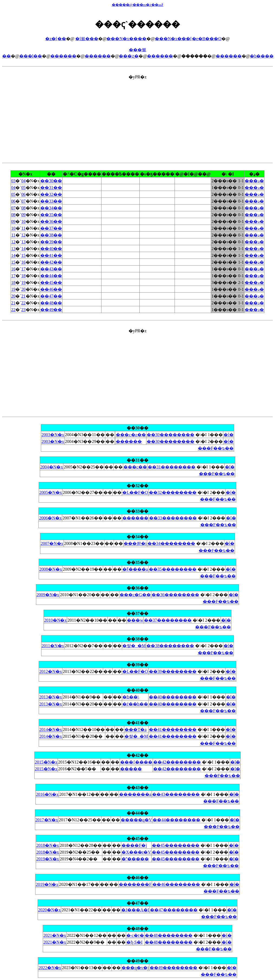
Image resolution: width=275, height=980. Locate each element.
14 (24, 249)
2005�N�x (51, 492)
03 (13, 181)
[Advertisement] (137, 118)
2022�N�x (50, 968)
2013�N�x (51, 697)
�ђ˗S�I (134, 942)
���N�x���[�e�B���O (188, 39)
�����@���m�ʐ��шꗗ (138, 5)
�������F (135, 884)
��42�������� (177, 762)
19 (24, 282)
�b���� (262, 56)
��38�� (51, 235)
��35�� (51, 215)
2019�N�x (48, 859)
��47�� (51, 296)
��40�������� (173, 697)
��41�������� (173, 730)
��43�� (51, 269)
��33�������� (173, 518)
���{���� (136, 762)
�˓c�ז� (135, 935)
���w (135, 620)
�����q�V (136, 820)
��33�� (51, 201)
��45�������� (176, 845)
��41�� (51, 255)
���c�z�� (131, 435)
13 (24, 242)
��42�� (51, 262)
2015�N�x (46, 762)
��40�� (51, 249)
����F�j (134, 845)
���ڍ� (254, 181)
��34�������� (171, 543)
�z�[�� (55, 39)
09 (24, 215)
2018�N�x (48, 845)
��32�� (51, 194)
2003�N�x (53, 435)
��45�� (51, 282)
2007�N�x (52, 543)
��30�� (51, 181)
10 (24, 221)
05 (24, 188)
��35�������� (173, 569)
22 (24, 303)
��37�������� (168, 620)
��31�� (51, 188)
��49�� (51, 310)
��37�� (51, 228)
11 (23, 228)
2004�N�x (52, 467)
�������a (135, 794)
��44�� (51, 276)
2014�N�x (51, 730)
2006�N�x (50, 518)
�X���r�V (136, 852)
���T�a (135, 730)
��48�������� (169, 935)
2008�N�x (51, 569)
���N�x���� (126, 39)
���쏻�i (135, 543)
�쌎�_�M (134, 646)
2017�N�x (47, 820)
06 (24, 194)
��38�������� (170, 646)
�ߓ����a (135, 569)
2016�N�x (47, 794)
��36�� (51, 221)
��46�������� (176, 884)
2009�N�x (48, 595)
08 (24, 208)
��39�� (51, 242)
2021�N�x (55, 935)
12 (23, 235)
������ (63, 56)
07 (24, 201)
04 (24, 181)
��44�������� (176, 820)
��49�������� (173, 968)
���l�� (31, 56)
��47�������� (174, 910)
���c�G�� (135, 595)
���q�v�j (135, 968)
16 (24, 262)
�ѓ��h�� (135, 704)
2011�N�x (53, 646)
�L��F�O (135, 492)
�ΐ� (228, 435)
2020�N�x (50, 910)
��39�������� (173, 671)
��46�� (51, 289)
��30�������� (171, 435)
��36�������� (175, 595)
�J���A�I (135, 910)
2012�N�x (51, 671)
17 (24, 269)
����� (131, 769)
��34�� (51, 208)
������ (135, 859)
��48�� (51, 303)
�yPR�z (137, 290)
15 (24, 255)
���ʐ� (129, 56)
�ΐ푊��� (87, 39)
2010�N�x (55, 620)
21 (24, 296)
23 (24, 310)
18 (24, 276)
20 (24, 289)
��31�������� (172, 467)
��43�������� (176, 794)
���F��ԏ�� (216, 448)
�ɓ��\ (131, 697)
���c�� (135, 467)
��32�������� (173, 492)
